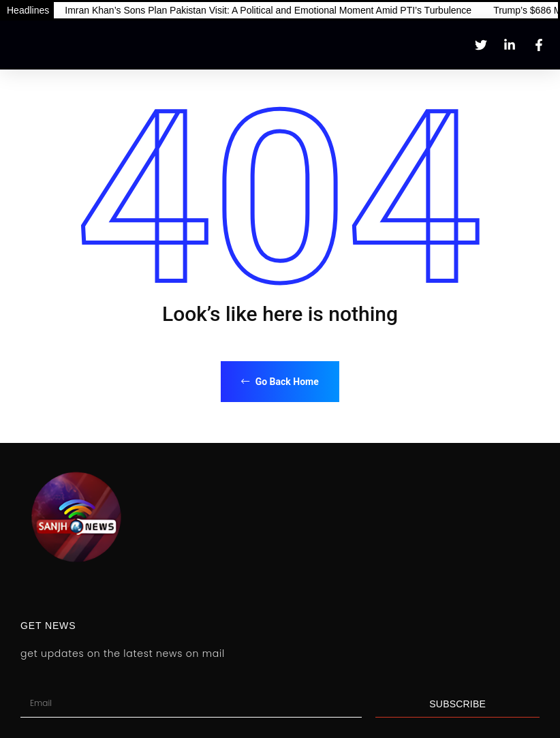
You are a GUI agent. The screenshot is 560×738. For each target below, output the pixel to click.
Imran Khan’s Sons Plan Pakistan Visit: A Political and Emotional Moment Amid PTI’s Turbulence (268, 10)
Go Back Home (280, 382)
